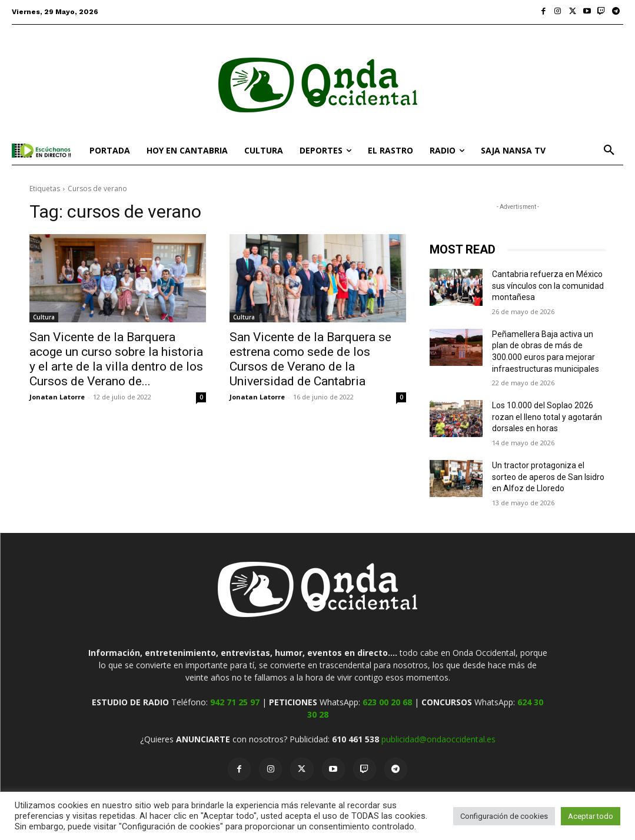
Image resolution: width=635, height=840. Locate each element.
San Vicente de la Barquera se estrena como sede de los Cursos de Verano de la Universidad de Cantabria (310, 359)
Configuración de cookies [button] (504, 816)
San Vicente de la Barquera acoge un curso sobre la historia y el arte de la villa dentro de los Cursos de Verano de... (116, 359)
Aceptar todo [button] (591, 816)
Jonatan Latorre (57, 397)
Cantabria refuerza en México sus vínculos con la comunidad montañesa (548, 286)
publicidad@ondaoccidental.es (438, 739)
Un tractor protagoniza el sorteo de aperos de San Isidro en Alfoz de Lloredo (548, 477)
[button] (609, 151)
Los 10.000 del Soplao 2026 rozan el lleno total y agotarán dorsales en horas (547, 417)
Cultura (44, 317)
